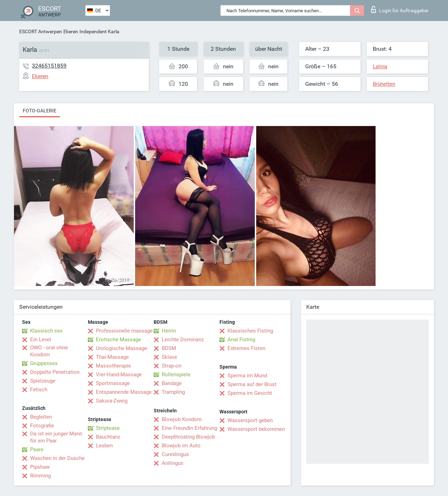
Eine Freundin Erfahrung (189, 428)
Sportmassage (113, 383)
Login (400, 9)
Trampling (173, 392)
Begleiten (41, 417)
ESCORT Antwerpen (41, 32)
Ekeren (71, 32)
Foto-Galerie (40, 111)
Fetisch (39, 390)
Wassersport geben (250, 420)
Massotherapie (113, 366)
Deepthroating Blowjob (188, 437)
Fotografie (42, 426)
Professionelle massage (124, 331)
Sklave (169, 357)
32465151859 (49, 66)
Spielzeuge (43, 381)
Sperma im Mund (247, 376)
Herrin (169, 331)
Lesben (104, 446)
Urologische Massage (121, 348)
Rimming (40, 476)
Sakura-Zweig (112, 401)
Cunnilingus (175, 454)
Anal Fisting (241, 340)
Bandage (172, 383)
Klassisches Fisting (250, 331)
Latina (380, 67)
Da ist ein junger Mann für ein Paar (56, 437)
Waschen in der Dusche (57, 458)
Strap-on (171, 366)
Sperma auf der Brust (252, 384)
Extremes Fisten (246, 348)
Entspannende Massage (124, 392)
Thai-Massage (112, 357)
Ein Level (41, 340)
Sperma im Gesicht (250, 393)
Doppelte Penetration (55, 372)
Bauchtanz (108, 437)
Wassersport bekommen (256, 429)
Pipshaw (40, 467)
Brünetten (384, 84)
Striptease (108, 428)
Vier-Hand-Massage (119, 375)
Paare (37, 449)
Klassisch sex (46, 331)
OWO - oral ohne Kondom (49, 351)
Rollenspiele (176, 375)
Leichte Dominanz (183, 340)
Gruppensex (44, 363)
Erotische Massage (118, 340)
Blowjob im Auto (181, 446)
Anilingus (173, 463)
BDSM (169, 348)
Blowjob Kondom (182, 419)
